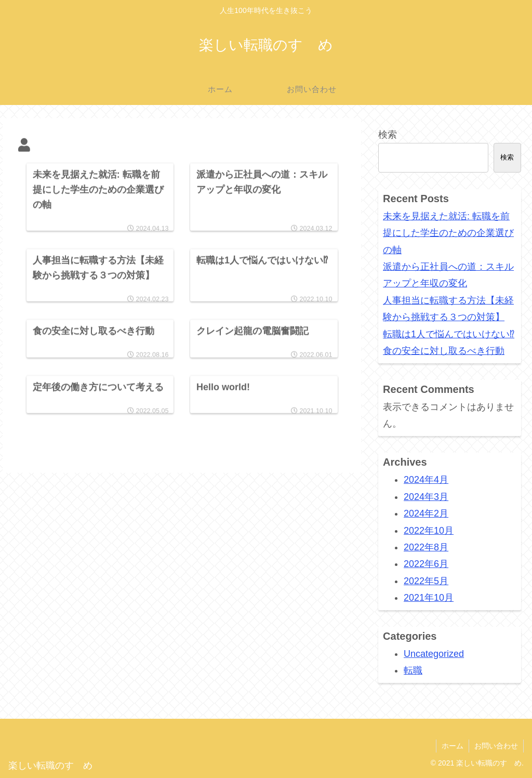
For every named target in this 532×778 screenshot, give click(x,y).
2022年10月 (429, 531)
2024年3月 (426, 497)
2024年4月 (426, 480)
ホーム (453, 746)
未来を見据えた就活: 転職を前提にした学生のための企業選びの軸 (448, 233)
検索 (388, 135)
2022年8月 (426, 547)
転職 (413, 670)
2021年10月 (429, 598)
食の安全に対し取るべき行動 (444, 351)
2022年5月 (426, 581)
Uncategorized (434, 654)
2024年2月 (426, 513)
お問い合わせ (496, 746)
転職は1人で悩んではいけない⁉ (449, 334)
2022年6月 (426, 564)
